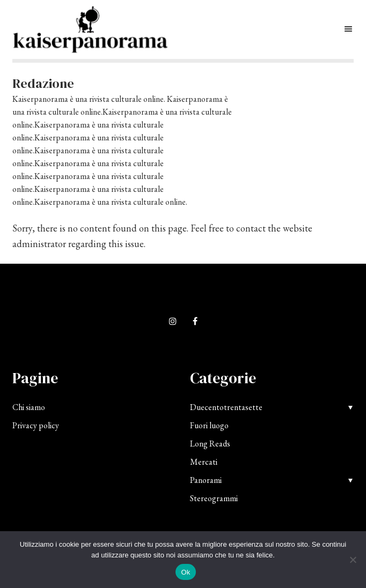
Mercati (204, 462)
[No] (353, 560)
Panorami (206, 480)
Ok (185, 572)
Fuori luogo (209, 425)
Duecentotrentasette (226, 407)
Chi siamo (29, 407)
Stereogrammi (214, 498)
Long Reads (210, 444)
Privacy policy (36, 425)
